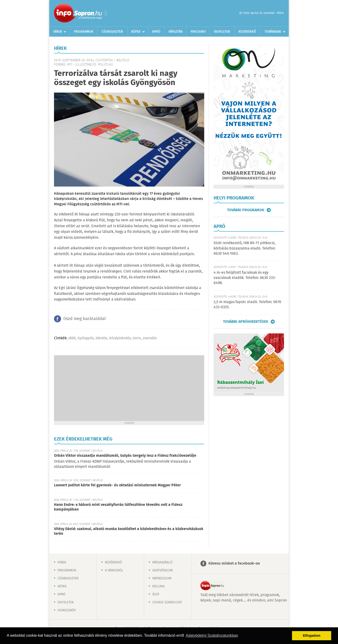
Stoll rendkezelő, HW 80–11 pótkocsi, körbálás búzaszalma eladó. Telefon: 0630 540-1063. (245, 248)
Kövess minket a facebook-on (234, 564)
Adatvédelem (163, 570)
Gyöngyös (86, 338)
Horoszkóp (67, 610)
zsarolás (150, 338)
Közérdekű (247, 32)
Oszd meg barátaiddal (84, 319)
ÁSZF (156, 594)
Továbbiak (273, 32)
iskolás (101, 338)
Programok (84, 32)
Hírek (58, 32)
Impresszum (162, 578)
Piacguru (198, 32)
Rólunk (158, 586)
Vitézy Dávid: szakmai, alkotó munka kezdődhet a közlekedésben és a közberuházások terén (129, 531)
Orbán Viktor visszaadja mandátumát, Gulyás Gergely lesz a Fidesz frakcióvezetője (125, 456)
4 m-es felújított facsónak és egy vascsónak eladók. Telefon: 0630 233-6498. (245, 278)
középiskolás (120, 338)
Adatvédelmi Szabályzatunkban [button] (212, 635)
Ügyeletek (222, 32)
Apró (156, 32)
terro (137, 338)
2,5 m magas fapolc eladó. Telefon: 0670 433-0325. (247, 305)
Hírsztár (176, 32)
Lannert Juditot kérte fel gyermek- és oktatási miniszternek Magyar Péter (117, 485)
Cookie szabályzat (167, 602)
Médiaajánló (162, 562)
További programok (246, 210)
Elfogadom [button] (312, 636)
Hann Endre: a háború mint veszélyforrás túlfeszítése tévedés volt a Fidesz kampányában (118, 507)
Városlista (106, 13)
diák (72, 338)
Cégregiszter (112, 32)
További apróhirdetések (246, 322)
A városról (114, 570)
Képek (136, 32)
